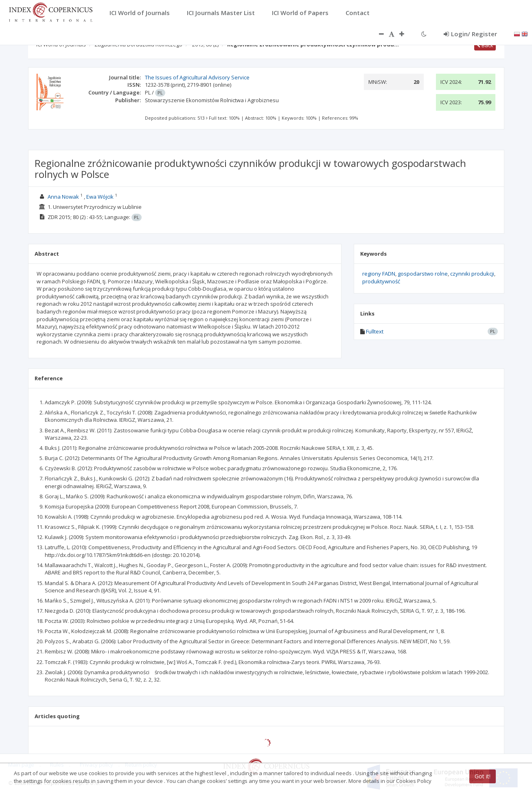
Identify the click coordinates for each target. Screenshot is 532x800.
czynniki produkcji (472, 274)
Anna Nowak (63, 197)
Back (485, 45)
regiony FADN (379, 274)
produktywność (381, 281)
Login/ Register (470, 34)
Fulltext (375, 331)
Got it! (483, 776)
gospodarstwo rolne (423, 274)
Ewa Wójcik (100, 197)
